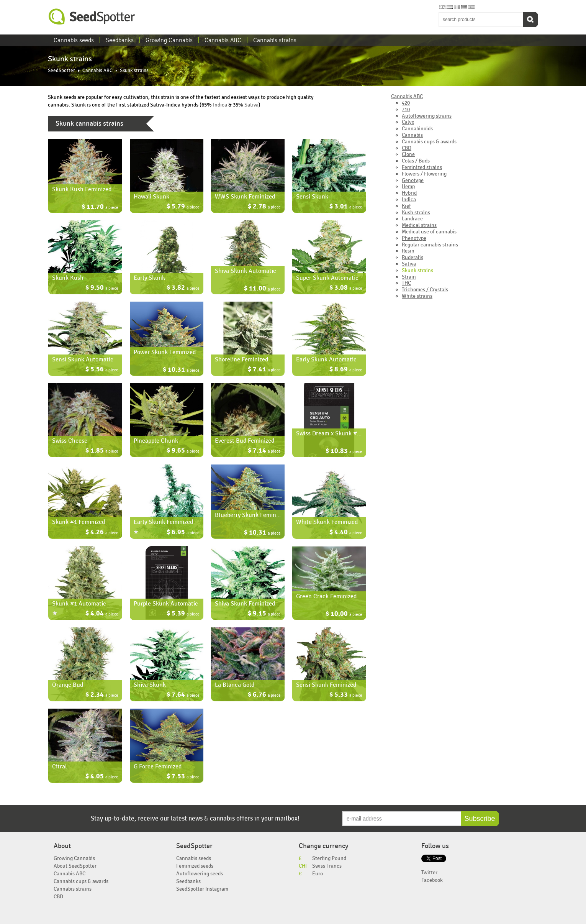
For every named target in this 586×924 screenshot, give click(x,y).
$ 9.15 (264, 614)
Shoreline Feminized (241, 359)
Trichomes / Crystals (425, 290)
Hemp (408, 186)
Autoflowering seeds (200, 874)
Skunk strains (417, 270)
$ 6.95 (183, 533)
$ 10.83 (344, 452)
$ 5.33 (346, 695)
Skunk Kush (68, 278)
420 (406, 103)
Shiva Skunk (150, 685)
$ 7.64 (183, 695)
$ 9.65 (183, 451)
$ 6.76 (264, 695)
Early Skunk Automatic (326, 359)
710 (406, 109)
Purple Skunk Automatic (166, 604)
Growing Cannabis (169, 40)
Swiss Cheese (70, 441)
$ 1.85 (102, 451)
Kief (406, 206)
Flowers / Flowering (424, 174)
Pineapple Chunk (156, 441)
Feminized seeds (195, 866)
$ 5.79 (183, 207)
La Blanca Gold (235, 685)
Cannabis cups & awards (429, 142)
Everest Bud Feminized (245, 441)
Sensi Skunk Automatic (83, 359)
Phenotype (414, 238)
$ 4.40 (346, 533)
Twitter (429, 872)
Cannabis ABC (223, 40)
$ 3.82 (183, 288)
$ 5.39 (183, 614)
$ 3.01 (346, 207)
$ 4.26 (102, 533)
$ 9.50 (102, 288)
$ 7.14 (264, 451)
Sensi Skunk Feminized (326, 685)
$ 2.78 (264, 207)
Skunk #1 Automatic (79, 604)
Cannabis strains (275, 40)
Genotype (413, 180)
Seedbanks (120, 40)
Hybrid (409, 193)
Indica (221, 105)
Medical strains (419, 225)
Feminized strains (422, 167)
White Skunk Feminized (327, 522)
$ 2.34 (102, 695)
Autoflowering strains (427, 116)
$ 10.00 (344, 615)
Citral (60, 766)
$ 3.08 (346, 288)
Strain (409, 277)
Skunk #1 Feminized (79, 522)
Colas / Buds (416, 161)
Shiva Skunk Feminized (245, 604)
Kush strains (416, 213)
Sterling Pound (329, 858)
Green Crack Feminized (326, 596)
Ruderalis (412, 257)
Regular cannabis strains (430, 245)
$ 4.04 (102, 614)
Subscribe (480, 819)
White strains (417, 296)
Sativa (251, 105)
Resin (408, 251)
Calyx (408, 122)
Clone (408, 154)
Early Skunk (149, 278)
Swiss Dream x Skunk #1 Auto (335, 433)
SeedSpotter (92, 17)
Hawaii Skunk (151, 197)
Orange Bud (68, 685)
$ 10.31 (181, 370)
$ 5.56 (102, 370)
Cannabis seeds (74, 40)
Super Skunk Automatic (327, 278)
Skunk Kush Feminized (82, 189)
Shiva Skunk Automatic (246, 271)
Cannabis (412, 135)
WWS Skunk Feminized (245, 197)
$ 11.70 (100, 208)
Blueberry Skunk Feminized (251, 515)
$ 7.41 (264, 370)
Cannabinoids (417, 129)
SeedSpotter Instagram (202, 889)
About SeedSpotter (75, 866)
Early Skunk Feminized (163, 522)
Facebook (432, 880)
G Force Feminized (158, 766)
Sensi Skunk (312, 197)
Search (530, 20)
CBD (407, 148)
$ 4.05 (102, 777)
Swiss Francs (327, 866)
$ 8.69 (346, 370)
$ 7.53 (183, 777)
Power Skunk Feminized (165, 352)
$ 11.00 (262, 289)
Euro (318, 874)
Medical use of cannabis (429, 232)
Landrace (412, 219)
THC (406, 283)
